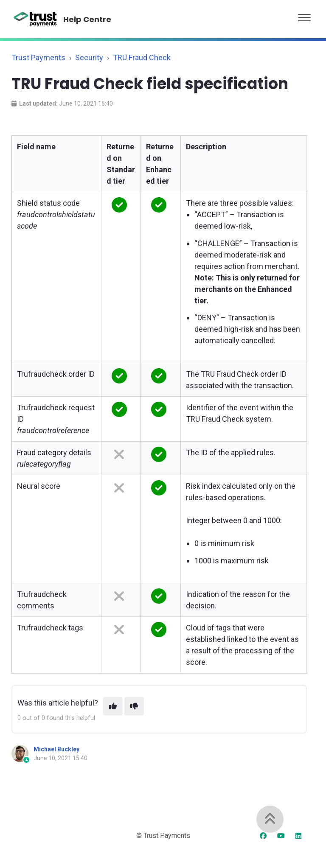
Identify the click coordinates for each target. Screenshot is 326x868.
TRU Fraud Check (142, 57)
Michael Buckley (56, 749)
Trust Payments (38, 57)
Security (89, 57)
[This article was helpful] (113, 706)
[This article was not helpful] (134, 706)
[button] (304, 15)
